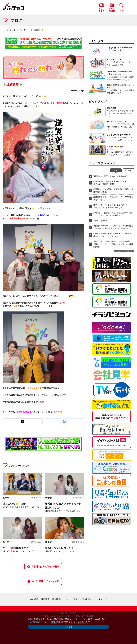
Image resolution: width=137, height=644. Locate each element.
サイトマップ (101, 599)
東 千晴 (23, 30)
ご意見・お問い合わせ (82, 599)
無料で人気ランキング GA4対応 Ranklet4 (124, 251)
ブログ (13, 30)
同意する (69, 627)
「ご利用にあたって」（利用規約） (45, 622)
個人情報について (60, 599)
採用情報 (45, 599)
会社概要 (34, 599)
